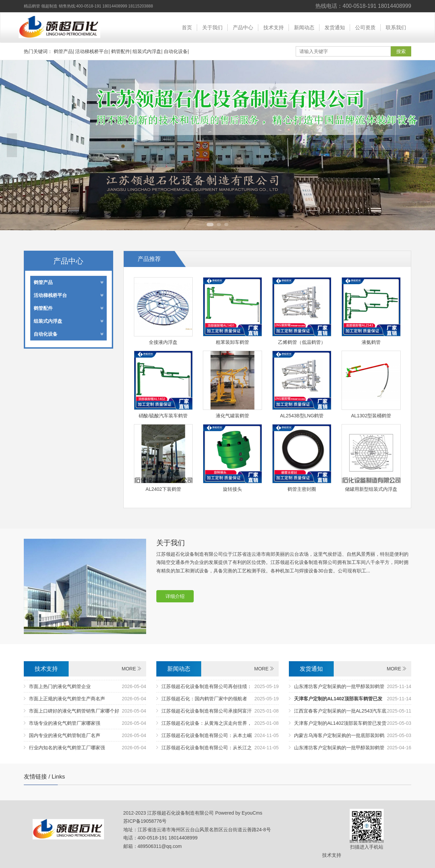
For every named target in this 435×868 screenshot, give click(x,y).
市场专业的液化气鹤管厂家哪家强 (65, 723)
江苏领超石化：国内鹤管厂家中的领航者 (204, 699)
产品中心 (243, 27)
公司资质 (365, 27)
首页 (187, 27)
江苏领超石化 (59, 27)
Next (423, 145)
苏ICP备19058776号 (145, 821)
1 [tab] (210, 224)
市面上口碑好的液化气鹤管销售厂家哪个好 (74, 711)
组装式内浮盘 (147, 51)
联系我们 (396, 27)
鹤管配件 (121, 51)
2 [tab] (219, 224)
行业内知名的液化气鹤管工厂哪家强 (67, 748)
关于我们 (212, 27)
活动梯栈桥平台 (92, 51)
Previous (12, 145)
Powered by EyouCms (238, 813)
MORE (129, 669)
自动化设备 (176, 51)
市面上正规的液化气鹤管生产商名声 (67, 699)
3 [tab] (226, 224)
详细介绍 (175, 596)
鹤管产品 (63, 51)
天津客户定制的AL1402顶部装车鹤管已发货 (340, 723)
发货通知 (335, 27)
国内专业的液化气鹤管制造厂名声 (65, 735)
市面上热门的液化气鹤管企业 (60, 686)
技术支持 (274, 27)
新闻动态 (304, 27)
